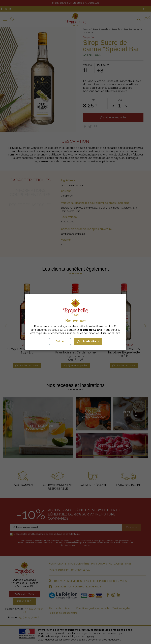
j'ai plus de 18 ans (88, 341)
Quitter (60, 341)
